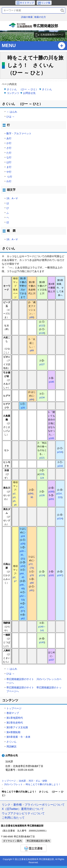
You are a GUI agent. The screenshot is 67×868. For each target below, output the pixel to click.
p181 (52, 575)
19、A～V (12, 198)
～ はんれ (12, 112)
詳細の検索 (27, 17)
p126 (42, 495)
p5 (14, 501)
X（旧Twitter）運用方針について (23, 809)
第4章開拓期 (13, 732)
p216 (60, 452)
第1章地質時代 (15, 718)
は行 (9, 162)
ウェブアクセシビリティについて (23, 813)
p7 (15, 581)
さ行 (9, 148)
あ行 (9, 138)
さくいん (47, 89)
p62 (23, 618)
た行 (9, 153)
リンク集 (46, 3)
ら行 (9, 177)
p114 (42, 575)
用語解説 (11, 746)
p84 (31, 399)
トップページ (14, 708)
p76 (32, 575)
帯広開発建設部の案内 (38, 841)
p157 (52, 660)
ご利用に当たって (13, 818)
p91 (31, 590)
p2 (14, 577)
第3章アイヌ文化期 (17, 727)
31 (23, 559)
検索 (62, 10)
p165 (52, 438)
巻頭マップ (13, 713)
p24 (23, 536)
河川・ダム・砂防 (38, 781)
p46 (22, 585)
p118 (42, 333)
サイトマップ (27, 3)
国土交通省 (33, 848)
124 (42, 478)
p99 (31, 317)
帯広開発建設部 (34, 27)
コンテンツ (13, 93)
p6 (15, 505)
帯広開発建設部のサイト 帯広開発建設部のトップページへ (34, 689)
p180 (51, 492)
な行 (9, 157)
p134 (42, 397)
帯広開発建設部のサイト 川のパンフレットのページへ (34, 681)
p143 (42, 642)
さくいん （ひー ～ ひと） (23, 89)
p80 (32, 583)
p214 (60, 518)
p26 (23, 408)
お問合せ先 (29, 93)
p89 (32, 350)
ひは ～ (11, 117)
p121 (42, 458)
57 (23, 611)
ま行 (9, 167)
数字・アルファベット (19, 133)
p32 (23, 566)
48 (23, 588)
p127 (42, 364)
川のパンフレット (13, 784)
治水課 (22, 781)
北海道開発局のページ (52, 35)
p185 (52, 382)
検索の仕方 (40, 17)
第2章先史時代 (15, 723)
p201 (52, 499)
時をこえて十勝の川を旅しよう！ (43, 784)
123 (42, 474)
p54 (22, 607)
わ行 (9, 181)
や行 (9, 172)
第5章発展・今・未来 (18, 737)
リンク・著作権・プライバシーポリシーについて (33, 805)
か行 (9, 143)
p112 (42, 325)
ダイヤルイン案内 (12, 841)
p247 (60, 575)
